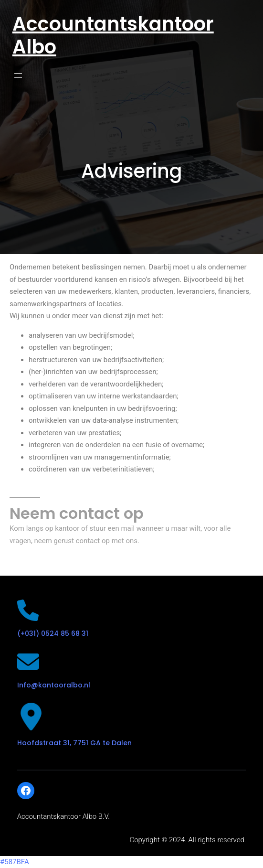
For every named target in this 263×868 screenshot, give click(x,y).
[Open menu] (18, 75)
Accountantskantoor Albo (113, 35)
